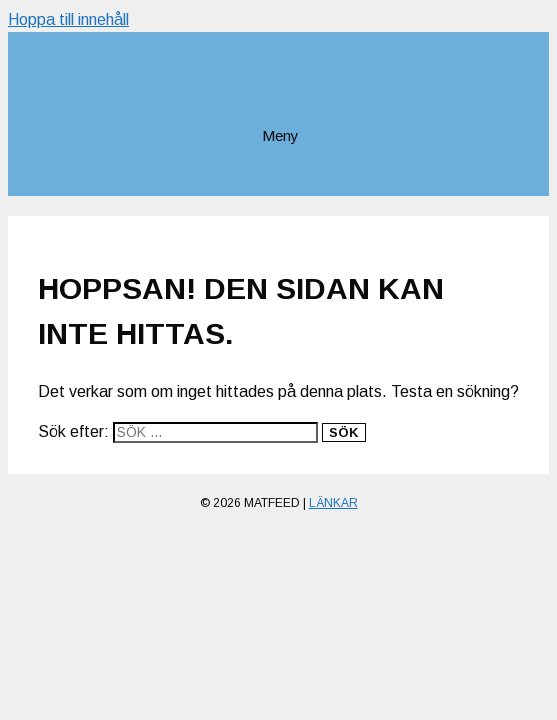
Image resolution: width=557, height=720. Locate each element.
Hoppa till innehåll (68, 19)
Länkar (333, 503)
